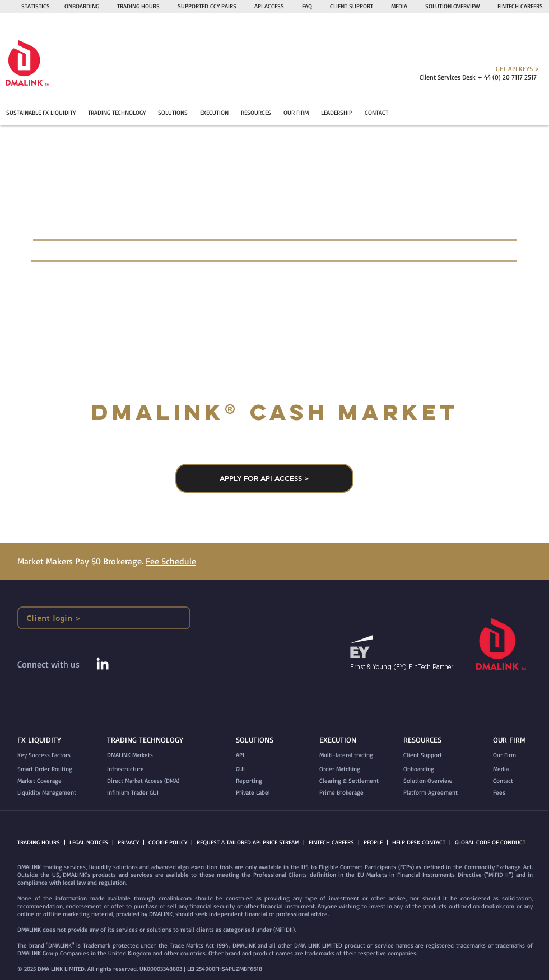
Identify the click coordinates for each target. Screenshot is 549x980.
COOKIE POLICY (168, 842)
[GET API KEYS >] (468, 69)
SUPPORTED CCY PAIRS (207, 6)
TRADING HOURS (138, 6)
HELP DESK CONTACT (419, 842)
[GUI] (260, 769)
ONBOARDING (82, 6)
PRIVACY (128, 842)
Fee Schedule (171, 561)
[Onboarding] (434, 769)
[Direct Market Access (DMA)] (156, 781)
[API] (260, 755)
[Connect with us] (55, 664)
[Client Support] (434, 755)
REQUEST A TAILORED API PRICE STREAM (248, 842)
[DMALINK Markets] (137, 755)
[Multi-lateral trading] (354, 755)
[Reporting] (260, 781)
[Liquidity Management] (53, 793)
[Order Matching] (354, 769)
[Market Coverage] (53, 781)
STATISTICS (36, 6)
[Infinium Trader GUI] (156, 793)
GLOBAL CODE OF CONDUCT (490, 842)
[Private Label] (260, 793)
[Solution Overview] (434, 781)
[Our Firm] (517, 755)
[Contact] (517, 781)
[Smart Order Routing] (53, 769)
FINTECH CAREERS (331, 842)
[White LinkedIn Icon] (103, 664)
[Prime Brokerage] (354, 793)
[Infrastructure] (135, 769)
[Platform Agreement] (435, 793)
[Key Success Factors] (57, 755)
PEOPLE (373, 842)
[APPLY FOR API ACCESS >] (264, 478)
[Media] (517, 769)
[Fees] (517, 793)
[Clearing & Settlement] (354, 781)
